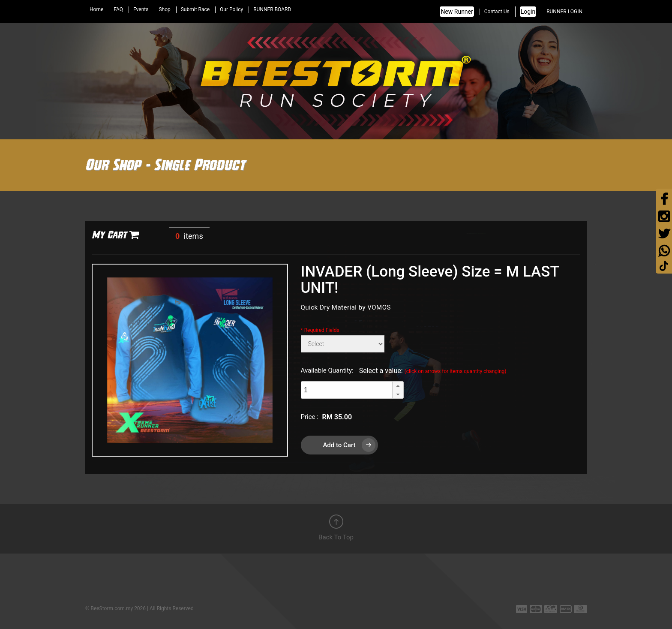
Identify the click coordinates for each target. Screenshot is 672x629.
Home (96, 9)
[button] (398, 386)
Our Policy (231, 9)
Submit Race (195, 9)
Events (141, 9)
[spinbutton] (347, 390)
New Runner (457, 12)
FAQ (118, 9)
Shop (164, 9)
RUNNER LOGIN (564, 12)
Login (528, 12)
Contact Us (497, 12)
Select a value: (433, 371)
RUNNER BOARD (272, 9)
